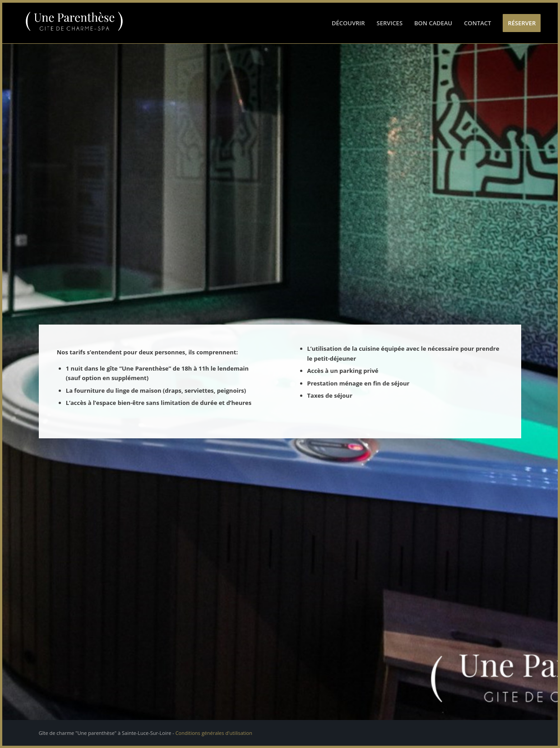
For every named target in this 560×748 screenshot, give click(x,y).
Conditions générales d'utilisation (214, 733)
